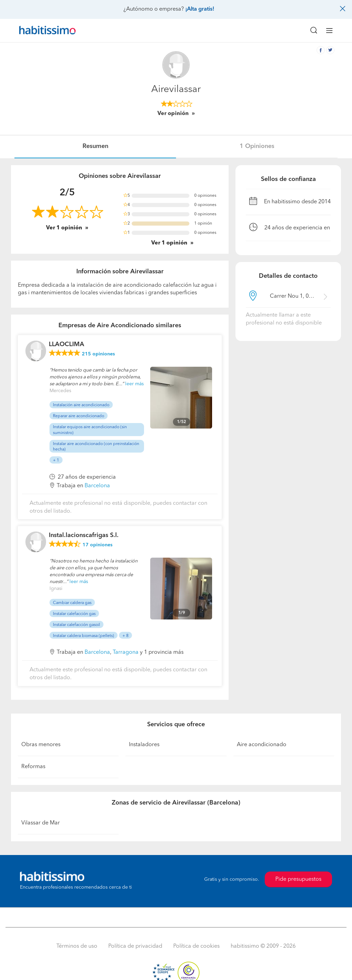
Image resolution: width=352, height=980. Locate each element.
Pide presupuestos (298, 879)
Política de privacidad (135, 946)
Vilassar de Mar (41, 823)
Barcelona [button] (97, 486)
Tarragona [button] (126, 652)
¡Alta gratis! (200, 9)
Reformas (33, 767)
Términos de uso (77, 946)
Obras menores (41, 745)
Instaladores (144, 745)
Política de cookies (196, 946)
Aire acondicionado (262, 745)
